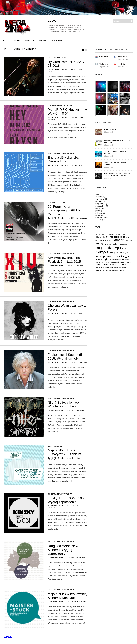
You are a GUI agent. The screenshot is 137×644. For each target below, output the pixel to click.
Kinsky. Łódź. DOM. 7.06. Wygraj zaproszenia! (66, 500)
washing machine (120, 267)
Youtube (122, 64)
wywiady (30, 41)
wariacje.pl (100, 267)
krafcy (109, 244)
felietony (57, 41)
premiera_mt (123, 256)
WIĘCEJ (8, 637)
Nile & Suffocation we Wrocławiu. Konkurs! (63, 404)
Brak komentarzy (81, 218)
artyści (98, 194)
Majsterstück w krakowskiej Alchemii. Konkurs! (67, 596)
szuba (99, 265)
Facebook (122, 56)
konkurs (101, 244)
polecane (68, 105)
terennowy (109, 265)
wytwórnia (107, 270)
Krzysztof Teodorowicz (58, 69)
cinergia (119, 235)
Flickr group (105, 64)
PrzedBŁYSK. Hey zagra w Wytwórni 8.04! (67, 112)
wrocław (99, 270)
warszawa (109, 267)
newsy (60, 105)
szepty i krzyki (126, 262)
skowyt (107, 262)
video (124, 265)
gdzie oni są (100, 199)
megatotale (99, 206)
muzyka (102, 252)
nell (111, 253)
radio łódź (126, 259)
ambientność (100, 235)
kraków (116, 244)
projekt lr (99, 259)
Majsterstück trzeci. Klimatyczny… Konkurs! (65, 452)
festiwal (109, 237)
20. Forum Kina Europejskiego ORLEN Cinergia (64, 210)
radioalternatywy (115, 259)
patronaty (43, 41)
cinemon (112, 235)
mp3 (118, 248)
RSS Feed (104, 56)
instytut (110, 240)
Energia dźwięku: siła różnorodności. (63, 159)
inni (104, 240)
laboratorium (124, 244)
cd (107, 234)
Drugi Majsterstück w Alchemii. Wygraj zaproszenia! (63, 550)
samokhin (100, 262)
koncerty (16, 41)
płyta (106, 259)
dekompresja (100, 237)
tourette (118, 265)
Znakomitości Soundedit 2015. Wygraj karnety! (65, 357)
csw (124, 235)
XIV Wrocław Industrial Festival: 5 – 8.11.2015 (64, 260)
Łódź (122, 270)
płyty (5, 41)
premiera (109, 256)
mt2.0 (124, 249)
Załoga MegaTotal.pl (57, 218)
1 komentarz (80, 265)
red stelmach (100, 218)
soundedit (115, 262)
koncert (119, 240)
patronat (119, 253)
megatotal (99, 204)
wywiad (115, 270)
